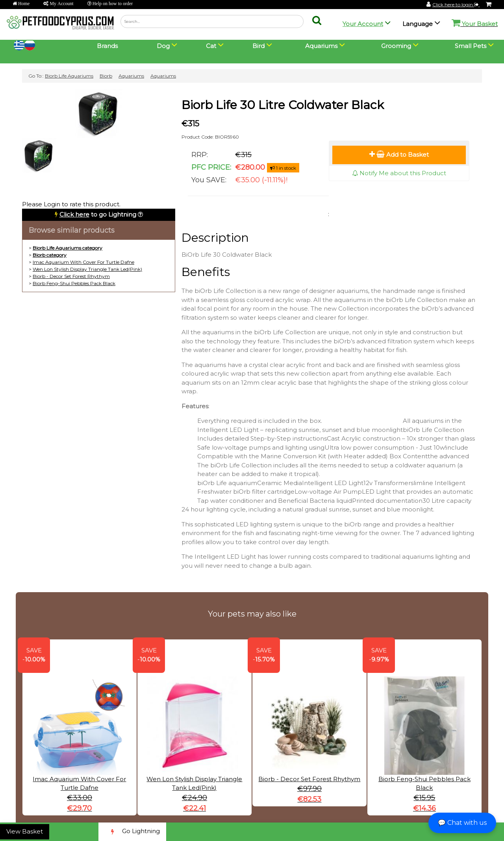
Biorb (106, 76)
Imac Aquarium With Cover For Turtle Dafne (83, 262)
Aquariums (131, 76)
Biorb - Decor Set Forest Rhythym (71, 276)
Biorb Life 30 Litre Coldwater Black (283, 105)
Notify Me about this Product (399, 173)
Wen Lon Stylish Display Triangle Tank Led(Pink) (87, 269)
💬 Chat (462, 823)
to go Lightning (98, 214)
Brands (107, 46)
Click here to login (456, 5)
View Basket (25, 831)
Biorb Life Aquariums (69, 76)
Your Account (363, 24)
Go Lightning (132, 832)
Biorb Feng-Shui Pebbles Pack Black (74, 283)
